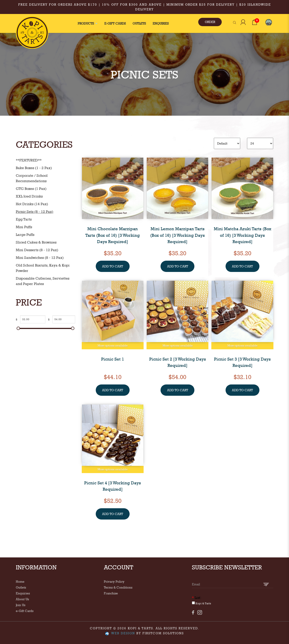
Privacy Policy (114, 582)
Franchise (111, 593)
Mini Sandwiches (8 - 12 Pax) (40, 258)
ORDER (210, 22)
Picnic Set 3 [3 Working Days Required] (242, 362)
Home (20, 582)
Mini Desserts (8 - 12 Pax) (37, 250)
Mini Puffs (24, 227)
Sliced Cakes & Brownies (36, 242)
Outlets (21, 587)
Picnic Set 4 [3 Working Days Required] (113, 486)
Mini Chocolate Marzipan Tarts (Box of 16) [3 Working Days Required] (113, 235)
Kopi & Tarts (202, 603)
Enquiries (23, 593)
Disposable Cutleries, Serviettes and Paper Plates (43, 281)
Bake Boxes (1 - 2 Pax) (34, 168)
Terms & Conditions (118, 587)
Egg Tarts (24, 219)
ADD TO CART (113, 266)
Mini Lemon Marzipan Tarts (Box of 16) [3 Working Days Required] (177, 235)
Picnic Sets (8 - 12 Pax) (35, 212)
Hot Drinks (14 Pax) (32, 204)
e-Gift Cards (25, 611)
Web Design (123, 633)
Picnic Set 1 (113, 359)
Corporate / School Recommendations (32, 178)
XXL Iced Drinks (29, 196)
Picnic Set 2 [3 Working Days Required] (178, 362)
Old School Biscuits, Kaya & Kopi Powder (43, 268)
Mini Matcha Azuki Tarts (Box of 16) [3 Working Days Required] (242, 235)
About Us (22, 599)
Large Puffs (25, 235)
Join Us (21, 605)
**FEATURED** (29, 160)
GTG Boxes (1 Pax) (31, 189)
